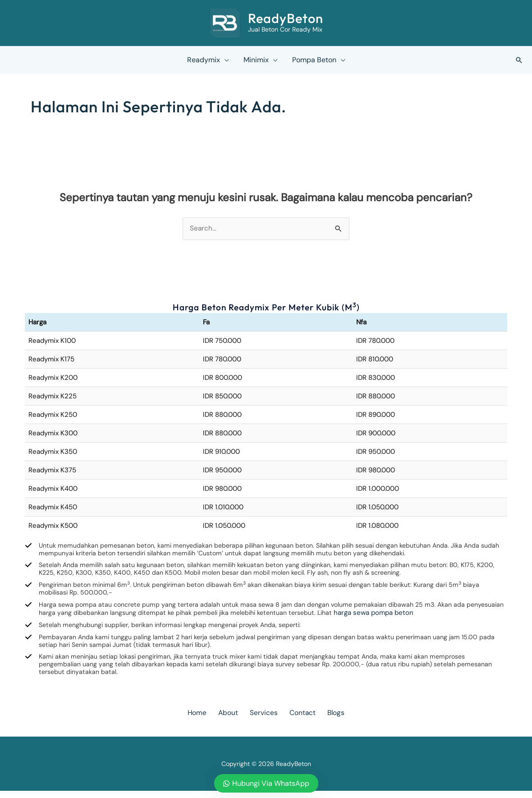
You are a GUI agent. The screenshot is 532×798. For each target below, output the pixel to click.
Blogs (328, 720)
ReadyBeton (286, 18)
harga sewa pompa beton (435, 617)
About (232, 720)
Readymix (204, 60)
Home (205, 720)
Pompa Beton (314, 60)
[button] (519, 60)
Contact (298, 720)
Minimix (256, 60)
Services (264, 720)
